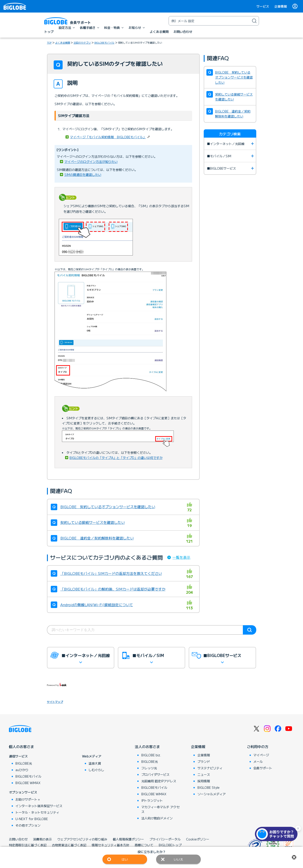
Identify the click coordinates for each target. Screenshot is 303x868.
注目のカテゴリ (82, 43)
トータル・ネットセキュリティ (37, 812)
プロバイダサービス (155, 774)
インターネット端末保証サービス (39, 806)
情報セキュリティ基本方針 (110, 845)
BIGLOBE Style (209, 787)
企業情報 (281, 6)
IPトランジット (152, 800)
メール (258, 761)
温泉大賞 (95, 763)
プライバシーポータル (165, 839)
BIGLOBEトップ (170, 845)
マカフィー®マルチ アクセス (160, 809)
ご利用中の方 (258, 746)
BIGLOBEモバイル (104, 43)
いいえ (178, 859)
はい (125, 859)
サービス (263, 6)
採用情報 (204, 781)
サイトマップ (55, 702)
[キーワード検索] (209, 21)
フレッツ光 (149, 768)
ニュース (204, 774)
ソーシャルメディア (212, 794)
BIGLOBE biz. (151, 755)
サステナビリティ (210, 768)
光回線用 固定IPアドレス (159, 781)
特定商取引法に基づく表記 (28, 845)
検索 (250, 630)
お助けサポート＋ (28, 799)
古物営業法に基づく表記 (69, 845)
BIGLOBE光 (24, 763)
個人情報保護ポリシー (128, 839)
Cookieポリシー (198, 839)
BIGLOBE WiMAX (28, 783)
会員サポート (263, 768)
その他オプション (28, 825)
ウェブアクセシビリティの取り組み (82, 839)
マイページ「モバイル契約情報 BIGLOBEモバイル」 (108, 137)
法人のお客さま (147, 746)
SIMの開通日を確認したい (83, 175)
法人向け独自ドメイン (157, 818)
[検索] (254, 21)
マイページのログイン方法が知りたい (91, 162)
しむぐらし (96, 770)
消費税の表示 (42, 839)
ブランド (204, 761)
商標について (144, 845)
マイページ (261, 755)
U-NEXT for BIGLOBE (32, 819)
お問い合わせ (18, 839)
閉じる (294, 857)
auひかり (22, 770)
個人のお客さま (21, 746)
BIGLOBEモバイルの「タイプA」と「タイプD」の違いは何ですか (116, 458)
